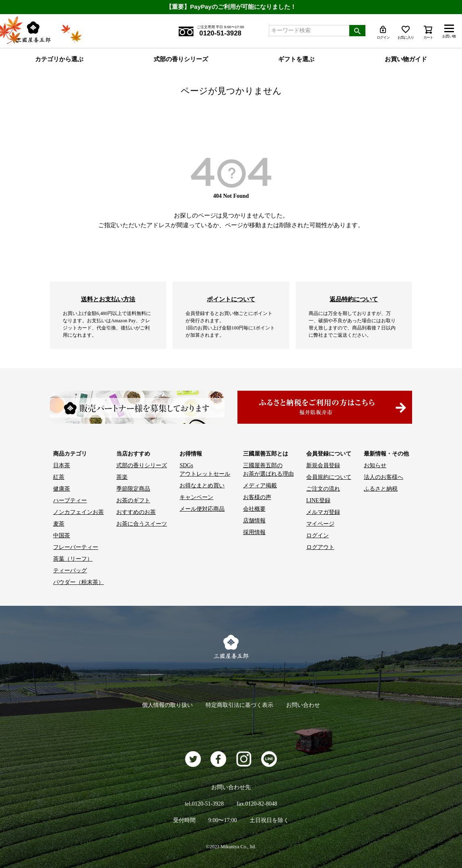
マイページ (320, 524)
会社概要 (254, 509)
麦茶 (59, 524)
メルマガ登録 (323, 512)
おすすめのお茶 (136, 512)
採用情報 (254, 532)
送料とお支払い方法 (108, 299)
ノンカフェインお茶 (78, 512)
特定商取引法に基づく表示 (239, 705)
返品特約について (354, 299)
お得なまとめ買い (202, 486)
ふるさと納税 (381, 489)
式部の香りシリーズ (181, 59)
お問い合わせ (303, 705)
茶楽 (122, 477)
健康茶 (62, 489)
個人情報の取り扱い (167, 705)
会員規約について (329, 477)
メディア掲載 (260, 486)
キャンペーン (196, 497)
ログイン (318, 536)
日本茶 (62, 465)
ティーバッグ (70, 571)
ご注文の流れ (323, 489)
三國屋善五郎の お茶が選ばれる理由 (268, 470)
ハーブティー (70, 500)
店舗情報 (254, 521)
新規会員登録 (323, 465)
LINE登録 (318, 500)
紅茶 (59, 477)
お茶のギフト (133, 500)
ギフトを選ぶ (296, 59)
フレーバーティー (76, 547)
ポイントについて (231, 299)
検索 (357, 31)
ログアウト (320, 547)
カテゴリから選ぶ (59, 59)
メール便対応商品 (202, 509)
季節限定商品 (133, 489)
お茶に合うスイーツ (142, 524)
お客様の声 (257, 497)
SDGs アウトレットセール (205, 470)
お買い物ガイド (406, 59)
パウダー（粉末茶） (78, 582)
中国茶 (62, 536)
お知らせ (375, 465)
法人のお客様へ (384, 477)
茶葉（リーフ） (73, 559)
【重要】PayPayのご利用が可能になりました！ (231, 7)
